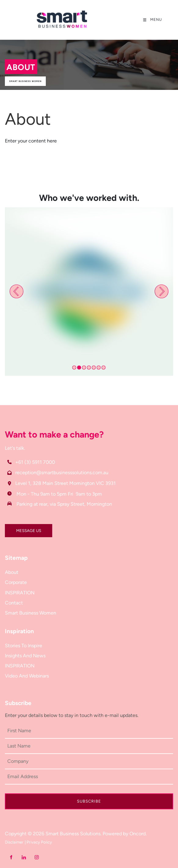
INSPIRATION (20, 593)
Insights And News (25, 656)
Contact (14, 603)
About (12, 572)
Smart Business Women (25, 81)
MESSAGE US (17, 528)
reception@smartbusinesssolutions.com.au (62, 473)
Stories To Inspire (24, 646)
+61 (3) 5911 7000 (35, 462)
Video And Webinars (27, 676)
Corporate (16, 582)
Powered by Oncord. (125, 834)
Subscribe (89, 801)
